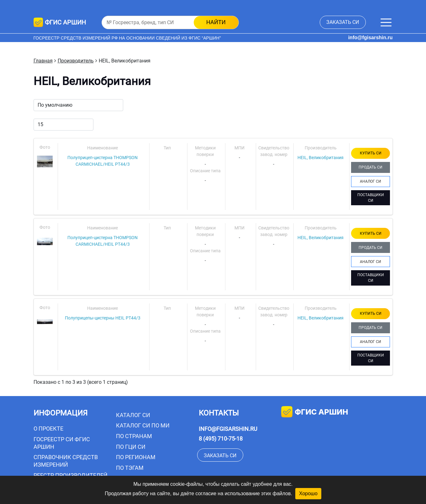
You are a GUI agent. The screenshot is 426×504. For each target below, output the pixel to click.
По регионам (136, 457)
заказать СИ (343, 22)
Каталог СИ (133, 415)
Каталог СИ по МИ (143, 425)
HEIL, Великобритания (321, 158)
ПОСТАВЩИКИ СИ (371, 198)
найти (216, 22)
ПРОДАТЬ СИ (371, 167)
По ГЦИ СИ (131, 447)
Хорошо (308, 493)
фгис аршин (315, 413)
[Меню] (386, 22)
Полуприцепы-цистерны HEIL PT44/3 (103, 318)
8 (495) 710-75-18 (221, 439)
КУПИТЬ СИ (371, 153)
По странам (134, 436)
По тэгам (130, 468)
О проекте (48, 429)
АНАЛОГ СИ (371, 181)
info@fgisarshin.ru (371, 38)
